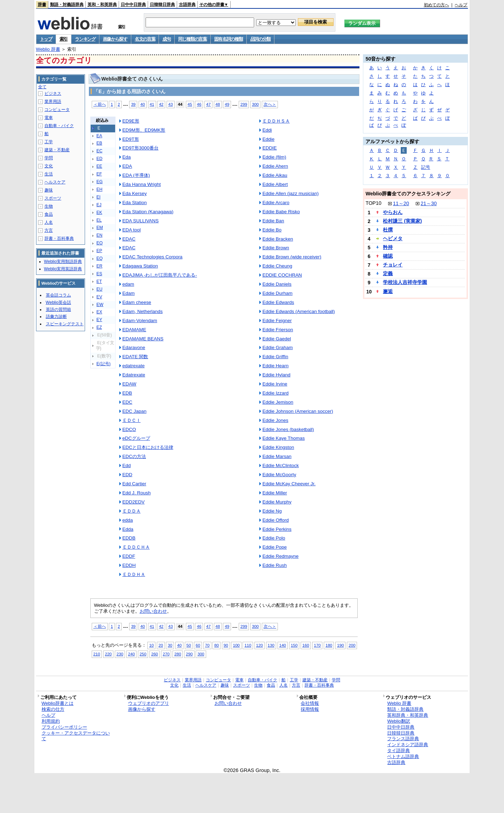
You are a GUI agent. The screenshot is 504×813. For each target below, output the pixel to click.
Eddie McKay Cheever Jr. (289, 484)
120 (260, 645)
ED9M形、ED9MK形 (144, 130)
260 (155, 654)
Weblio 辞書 (48, 49)
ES (99, 274)
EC (100, 151)
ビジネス (53, 93)
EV (99, 297)
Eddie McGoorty (279, 475)
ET (99, 282)
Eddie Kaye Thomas (284, 438)
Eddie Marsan (277, 456)
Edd (127, 465)
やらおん (393, 212)
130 (271, 645)
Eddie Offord (276, 520)
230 (120, 654)
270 (166, 654)
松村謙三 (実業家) (402, 221)
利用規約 (51, 721)
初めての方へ (436, 5)
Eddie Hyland (276, 375)
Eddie (268, 139)
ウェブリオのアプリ (149, 703)
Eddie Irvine (275, 384)
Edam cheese (137, 302)
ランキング (85, 39)
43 (171, 104)
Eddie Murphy (277, 502)
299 (244, 104)
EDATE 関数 (135, 357)
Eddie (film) (274, 157)
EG (100, 182)
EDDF (129, 556)
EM (100, 228)
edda (128, 520)
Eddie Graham (278, 348)
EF (99, 174)
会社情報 (310, 703)
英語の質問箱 (58, 310)
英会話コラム (58, 295)
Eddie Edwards (278, 302)
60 (198, 645)
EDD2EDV (134, 502)
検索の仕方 (53, 709)
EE (99, 166)
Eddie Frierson (278, 330)
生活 (49, 174)
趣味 (49, 190)
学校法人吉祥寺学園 (405, 282)
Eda (127, 157)
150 (294, 645)
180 (329, 645)
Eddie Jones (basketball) (288, 429)
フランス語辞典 (403, 739)
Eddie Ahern (275, 166)
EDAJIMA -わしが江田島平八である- (160, 275)
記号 (426, 167)
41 (152, 104)
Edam (129, 293)
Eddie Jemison (278, 402)
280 (178, 654)
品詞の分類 (261, 39)
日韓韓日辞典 (162, 5)
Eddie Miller (275, 493)
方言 (49, 230)
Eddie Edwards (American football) (299, 311)
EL (99, 220)
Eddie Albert (275, 184)
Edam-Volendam (140, 321)
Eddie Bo (272, 230)
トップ (46, 39)
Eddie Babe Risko (281, 212)
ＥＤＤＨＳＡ (276, 121)
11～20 (401, 203)
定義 (388, 273)
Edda (128, 529)
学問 (49, 158)
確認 (388, 256)
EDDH (129, 565)
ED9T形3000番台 (141, 148)
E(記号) (104, 364)
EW (100, 305)
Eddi (267, 130)
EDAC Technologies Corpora (153, 257)
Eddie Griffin (275, 357)
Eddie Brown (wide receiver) (292, 257)
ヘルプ (461, 5)
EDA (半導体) (136, 175)
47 (208, 104)
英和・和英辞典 (102, 5)
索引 (64, 39)
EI (99, 197)
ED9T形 (131, 139)
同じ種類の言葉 (192, 39)
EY (99, 320)
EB (99, 143)
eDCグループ (136, 438)
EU (100, 289)
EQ (100, 258)
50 (189, 645)
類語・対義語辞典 (67, 5)
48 (218, 104)
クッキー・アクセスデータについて (76, 736)
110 (248, 645)
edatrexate (134, 366)
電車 (49, 118)
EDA (127, 166)
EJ (99, 205)
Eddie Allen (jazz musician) (291, 193)
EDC (127, 402)
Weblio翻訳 (398, 721)
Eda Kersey (135, 193)
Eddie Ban (273, 221)
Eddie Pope (275, 547)
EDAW (129, 384)
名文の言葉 (145, 39)
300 (255, 104)
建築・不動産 (57, 150)
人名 (49, 222)
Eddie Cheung (277, 266)
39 (133, 104)
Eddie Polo (274, 538)
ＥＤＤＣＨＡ (136, 547)
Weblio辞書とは (58, 703)
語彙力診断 (56, 317)
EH (100, 189)
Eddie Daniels (277, 284)
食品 (49, 214)
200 (352, 645)
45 (190, 104)
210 (97, 654)
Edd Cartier (134, 484)
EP (99, 251)
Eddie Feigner (277, 321)
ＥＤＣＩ (132, 420)
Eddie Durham (278, 293)
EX (99, 312)
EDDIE (270, 148)
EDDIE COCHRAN (282, 275)
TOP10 (373, 203)
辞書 (42, 5)
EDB (127, 393)
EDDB (129, 538)
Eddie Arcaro (276, 203)
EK (99, 213)
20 (161, 645)
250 (143, 654)
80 (216, 645)
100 (236, 645)
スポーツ (53, 198)
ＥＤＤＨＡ (134, 574)
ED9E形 (131, 121)
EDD (127, 475)
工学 (49, 142)
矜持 (388, 247)
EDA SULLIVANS (141, 221)
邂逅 (388, 291)
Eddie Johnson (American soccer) (298, 411)
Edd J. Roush (137, 493)
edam (128, 284)
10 (151, 645)
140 (283, 645)
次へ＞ (270, 104)
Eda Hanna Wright (142, 184)
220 (108, 654)
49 (227, 104)
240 (131, 654)
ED (100, 159)
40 (143, 104)
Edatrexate (134, 375)
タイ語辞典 (398, 751)
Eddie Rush (275, 565)
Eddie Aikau (275, 175)
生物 (49, 206)
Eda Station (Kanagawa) (148, 212)
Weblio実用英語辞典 (63, 269)
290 (189, 654)
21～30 (429, 203)
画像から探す (115, 39)
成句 (166, 39)
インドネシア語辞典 (408, 745)
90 (226, 645)
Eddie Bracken (278, 239)
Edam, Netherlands (143, 311)
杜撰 (388, 230)
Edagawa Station (140, 266)
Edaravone (134, 348)
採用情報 (310, 709)
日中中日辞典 (133, 5)
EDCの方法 (134, 456)
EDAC (129, 239)
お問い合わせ (153, 611)
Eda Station (135, 203)
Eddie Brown (276, 248)
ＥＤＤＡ (132, 511)
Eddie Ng (272, 511)
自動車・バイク (59, 126)
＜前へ (100, 104)
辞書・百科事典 (59, 238)
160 (306, 645)
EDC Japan (135, 411)
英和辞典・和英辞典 (408, 715)
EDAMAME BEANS (143, 339)
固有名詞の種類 (229, 39)
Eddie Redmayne (281, 556)
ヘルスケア (55, 182)
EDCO (129, 429)
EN (100, 235)
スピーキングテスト (65, 324)
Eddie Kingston (278, 447)
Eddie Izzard (276, 393)
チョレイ (393, 265)
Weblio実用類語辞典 (63, 262)
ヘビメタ (393, 238)
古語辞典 (187, 5)
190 (340, 645)
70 (207, 645)
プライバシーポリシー (64, 727)
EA (99, 136)
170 (317, 645)
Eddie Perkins (277, 529)
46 (199, 104)
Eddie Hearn (276, 366)
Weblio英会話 (58, 303)
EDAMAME (134, 330)
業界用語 (53, 102)
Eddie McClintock (281, 465)
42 (161, 104)
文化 (49, 166)
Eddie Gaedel (277, 339)
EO (100, 243)
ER (100, 266)
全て (42, 87)
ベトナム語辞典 (403, 756)
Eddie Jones (275, 420)
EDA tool (132, 230)
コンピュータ (57, 110)
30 (170, 645)
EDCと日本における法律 (148, 447)
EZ (99, 327)
